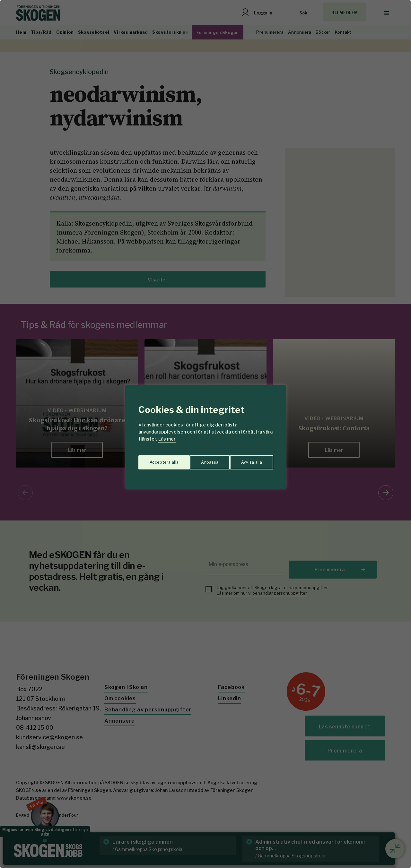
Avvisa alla (199, 459)
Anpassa (157, 459)
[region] (205, 434)
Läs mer (167, 439)
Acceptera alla (248, 459)
